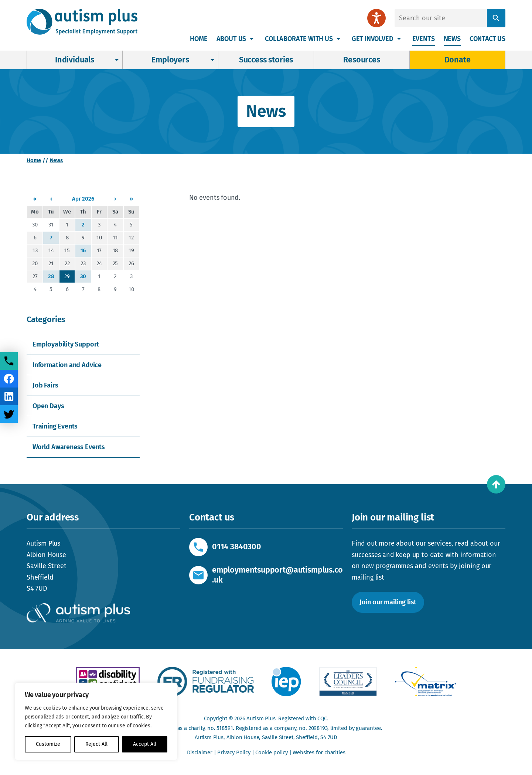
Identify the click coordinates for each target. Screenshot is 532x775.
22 (67, 263)
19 (131, 250)
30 (35, 225)
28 (51, 276)
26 (131, 263)
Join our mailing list (388, 602)
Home (199, 39)
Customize (48, 744)
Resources (362, 60)
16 (83, 250)
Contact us (487, 39)
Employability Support (66, 344)
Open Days (48, 406)
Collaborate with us (299, 39)
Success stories (266, 60)
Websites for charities (319, 752)
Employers (170, 60)
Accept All (145, 744)
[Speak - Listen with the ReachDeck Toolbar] (376, 18)
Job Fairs (45, 385)
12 (131, 238)
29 (67, 276)
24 (99, 263)
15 (67, 250)
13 (35, 250)
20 (35, 263)
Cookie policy (272, 752)
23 (83, 263)
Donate (458, 60)
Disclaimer (200, 752)
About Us (231, 39)
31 (51, 225)
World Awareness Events (69, 447)
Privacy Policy (234, 752)
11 (115, 238)
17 (99, 250)
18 (115, 250)
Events (424, 39)
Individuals (75, 60)
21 (51, 263)
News (452, 39)
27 (35, 276)
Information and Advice (67, 365)
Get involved (373, 39)
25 (115, 263)
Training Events (55, 426)
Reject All (96, 744)
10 (99, 238)
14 (51, 250)
